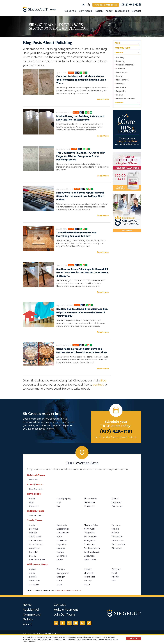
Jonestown (62, 540)
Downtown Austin (37, 560)
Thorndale (116, 569)
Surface (119, 103)
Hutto (59, 537)
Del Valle (33, 552)
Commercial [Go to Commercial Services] (86, 11)
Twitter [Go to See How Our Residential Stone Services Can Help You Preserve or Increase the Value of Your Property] (84, 305)
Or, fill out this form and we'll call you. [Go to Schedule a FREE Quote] (116, 437)
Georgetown (63, 573)
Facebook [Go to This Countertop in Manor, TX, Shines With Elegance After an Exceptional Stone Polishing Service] (79, 149)
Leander (61, 552)
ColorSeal (120, 69)
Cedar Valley (35, 537)
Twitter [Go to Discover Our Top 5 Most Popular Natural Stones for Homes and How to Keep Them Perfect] (84, 189)
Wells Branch (118, 540)
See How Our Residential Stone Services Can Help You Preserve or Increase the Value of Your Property (82, 313)
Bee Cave (34, 529)
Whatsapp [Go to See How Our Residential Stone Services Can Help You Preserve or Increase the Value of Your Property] (87, 305)
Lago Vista (62, 544)
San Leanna (90, 544)
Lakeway (61, 548)
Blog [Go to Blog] (103, 381)
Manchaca (62, 556)
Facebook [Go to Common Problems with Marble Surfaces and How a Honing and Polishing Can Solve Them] (76, 73)
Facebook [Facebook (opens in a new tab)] (63, 623)
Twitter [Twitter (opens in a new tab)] (69, 623)
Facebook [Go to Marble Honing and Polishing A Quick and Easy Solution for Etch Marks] (81, 112)
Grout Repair (122, 72)
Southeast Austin (92, 548)
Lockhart (33, 480)
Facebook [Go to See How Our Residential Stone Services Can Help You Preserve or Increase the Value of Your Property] (82, 305)
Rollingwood (90, 540)
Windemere (117, 548)
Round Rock (90, 577)
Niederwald (89, 502)
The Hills (115, 529)
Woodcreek (117, 506)
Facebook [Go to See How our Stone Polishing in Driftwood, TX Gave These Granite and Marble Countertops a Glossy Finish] (76, 265)
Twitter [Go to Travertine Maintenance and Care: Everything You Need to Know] (78, 229)
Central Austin (36, 540)
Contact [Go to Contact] (136, 11)
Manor (60, 560)
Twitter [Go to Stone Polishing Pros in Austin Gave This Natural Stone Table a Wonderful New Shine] (83, 345)
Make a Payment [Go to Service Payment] (66, 610)
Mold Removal (123, 80)
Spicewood (89, 556)
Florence (61, 569)
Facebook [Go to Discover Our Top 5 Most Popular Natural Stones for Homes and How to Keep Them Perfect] (82, 189)
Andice (32, 569)
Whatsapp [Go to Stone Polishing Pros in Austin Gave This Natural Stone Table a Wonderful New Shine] (86, 345)
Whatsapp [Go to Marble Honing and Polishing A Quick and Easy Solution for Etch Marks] (86, 112)
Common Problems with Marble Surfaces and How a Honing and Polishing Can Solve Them (81, 80)
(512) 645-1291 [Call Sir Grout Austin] (131, 5)
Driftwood (34, 506)
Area (117, 43)
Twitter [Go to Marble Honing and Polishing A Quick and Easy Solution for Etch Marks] (83, 112)
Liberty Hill (89, 573)
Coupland (34, 585)
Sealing (120, 95)
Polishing (120, 84)
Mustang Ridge (91, 525)
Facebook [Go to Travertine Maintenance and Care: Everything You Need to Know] (76, 229)
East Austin (62, 525)
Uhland (115, 499)
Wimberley (117, 502)
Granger (61, 577)
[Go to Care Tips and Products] (127, 130)
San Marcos (90, 506)
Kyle (59, 506)
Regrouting (121, 91)
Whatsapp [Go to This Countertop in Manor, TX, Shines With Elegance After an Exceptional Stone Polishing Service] (84, 149)
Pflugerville (89, 533)
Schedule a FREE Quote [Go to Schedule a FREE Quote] (106, 5)
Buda (32, 502)
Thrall (114, 573)
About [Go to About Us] (109, 11)
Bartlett (33, 577)
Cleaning (120, 61)
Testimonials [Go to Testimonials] (122, 11)
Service (119, 53)
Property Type (122, 48)
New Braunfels (36, 489)
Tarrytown (116, 525)
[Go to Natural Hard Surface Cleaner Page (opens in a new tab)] (127, 171)
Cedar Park (35, 581)
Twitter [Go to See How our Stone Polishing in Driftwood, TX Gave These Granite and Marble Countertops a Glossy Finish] (78, 265)
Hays (59, 502)
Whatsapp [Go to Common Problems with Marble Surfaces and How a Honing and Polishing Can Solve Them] (81, 73)
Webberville (117, 537)
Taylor (87, 585)
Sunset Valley (90, 560)
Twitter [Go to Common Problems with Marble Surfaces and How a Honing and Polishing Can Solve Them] (78, 73)
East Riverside (63, 529)
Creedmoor (35, 548)
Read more (103, 99)
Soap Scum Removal (126, 99)
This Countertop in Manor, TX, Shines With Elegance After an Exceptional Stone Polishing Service (81, 156)
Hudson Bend (63, 533)
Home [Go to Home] (27, 605)
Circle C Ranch (36, 544)
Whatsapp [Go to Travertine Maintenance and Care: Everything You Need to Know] (81, 229)
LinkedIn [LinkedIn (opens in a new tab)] (82, 623)
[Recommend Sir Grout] (127, 213)
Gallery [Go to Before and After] (99, 11)
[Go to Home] (42, 9)
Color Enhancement (125, 65)
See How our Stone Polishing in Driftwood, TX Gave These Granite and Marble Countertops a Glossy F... (82, 273)
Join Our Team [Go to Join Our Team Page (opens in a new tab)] (64, 615)
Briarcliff (33, 533)
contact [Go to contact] (98, 385)
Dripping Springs (64, 499)
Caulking (120, 57)
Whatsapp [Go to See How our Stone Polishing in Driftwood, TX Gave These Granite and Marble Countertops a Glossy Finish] (81, 265)
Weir (114, 581)
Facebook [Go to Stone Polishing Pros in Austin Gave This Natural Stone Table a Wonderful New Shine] (80, 345)
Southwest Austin (92, 552)
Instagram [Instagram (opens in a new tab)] (56, 623)
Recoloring (121, 87)
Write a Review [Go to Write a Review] (83, 5)
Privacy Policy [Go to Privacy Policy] (101, 637)
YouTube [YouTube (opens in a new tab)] (76, 623)
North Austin (90, 529)
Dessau (33, 556)
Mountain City (90, 499)
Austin (32, 499)
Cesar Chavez (36, 516)
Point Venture (90, 537)
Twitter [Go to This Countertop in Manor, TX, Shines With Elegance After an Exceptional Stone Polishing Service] (81, 149)
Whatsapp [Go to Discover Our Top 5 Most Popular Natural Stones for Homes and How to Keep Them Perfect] (87, 189)
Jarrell (60, 585)
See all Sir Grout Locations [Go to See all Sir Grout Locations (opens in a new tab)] (69, 590)
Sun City (88, 581)
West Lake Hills (118, 544)
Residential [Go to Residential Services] (70, 11)
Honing (119, 76)
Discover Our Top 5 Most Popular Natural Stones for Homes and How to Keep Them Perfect (80, 196)
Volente (115, 533)
